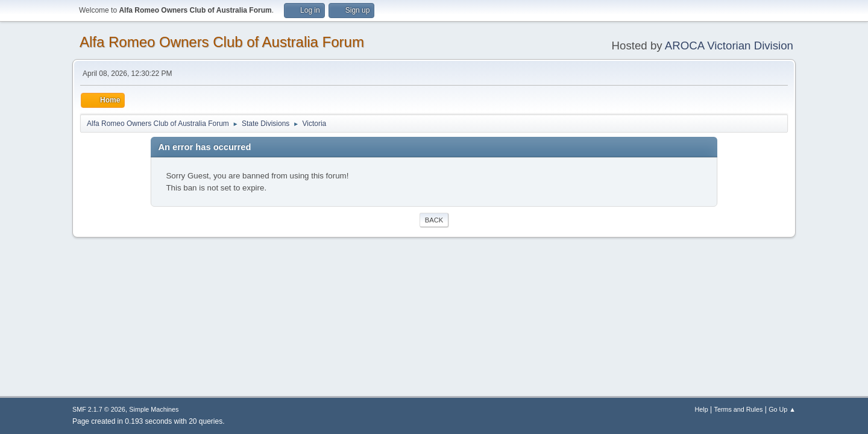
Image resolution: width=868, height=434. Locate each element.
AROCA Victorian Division (729, 46)
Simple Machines (154, 409)
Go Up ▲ (782, 409)
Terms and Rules (739, 409)
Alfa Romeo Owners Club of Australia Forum (222, 42)
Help (702, 409)
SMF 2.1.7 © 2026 (99, 409)
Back (434, 220)
